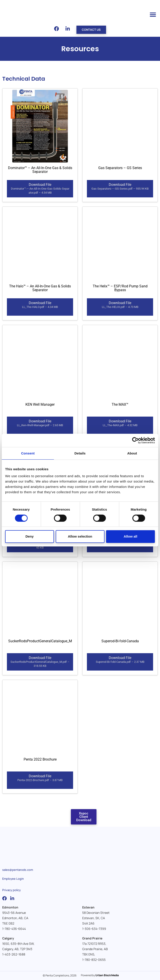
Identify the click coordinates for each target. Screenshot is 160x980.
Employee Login (13, 879)
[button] (153, 15)
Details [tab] (80, 453)
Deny (30, 536)
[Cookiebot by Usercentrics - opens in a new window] (135, 440)
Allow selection (80, 536)
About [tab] (132, 453)
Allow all (130, 536)
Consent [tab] (28, 453)
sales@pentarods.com (18, 870)
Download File (40, 189)
